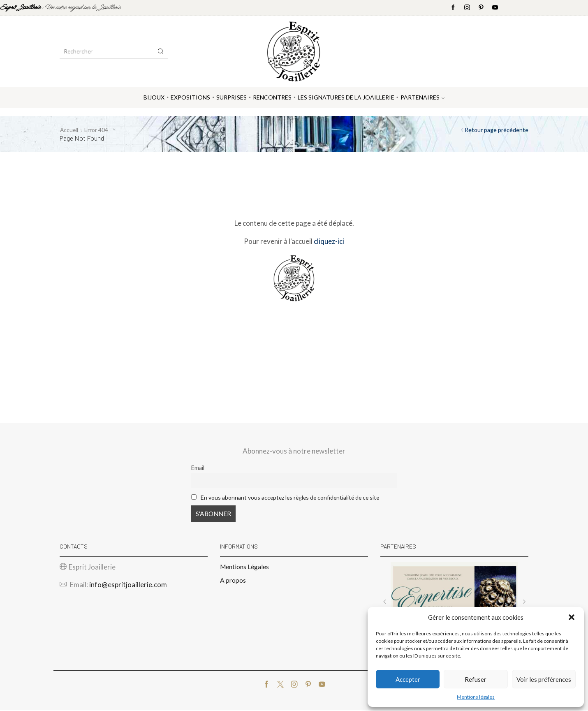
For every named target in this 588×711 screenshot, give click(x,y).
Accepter (408, 679)
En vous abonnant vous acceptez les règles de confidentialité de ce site (293, 497)
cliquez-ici (329, 241)
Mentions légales (476, 697)
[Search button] (161, 51)
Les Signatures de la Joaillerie (346, 97)
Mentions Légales (245, 567)
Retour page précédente (497, 130)
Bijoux (154, 97)
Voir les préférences (544, 679)
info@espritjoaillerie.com (128, 585)
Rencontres (272, 97)
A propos (233, 581)
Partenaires (422, 97)
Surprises (231, 97)
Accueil (69, 130)
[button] (572, 617)
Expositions (190, 97)
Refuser (476, 679)
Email (198, 468)
